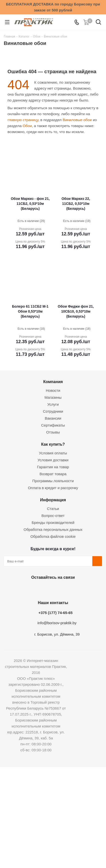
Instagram (52, 589)
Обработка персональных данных (53, 529)
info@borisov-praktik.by (57, 623)
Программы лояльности (53, 481)
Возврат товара (53, 474)
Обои (27, 126)
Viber (77, 589)
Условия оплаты (53, 453)
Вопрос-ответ (53, 516)
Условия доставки (53, 460)
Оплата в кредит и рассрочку (53, 488)
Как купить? (53, 444)
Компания (53, 382)
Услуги (53, 404)
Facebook (39, 589)
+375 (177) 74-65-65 (55, 613)
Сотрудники (53, 411)
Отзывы (53, 432)
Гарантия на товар (53, 467)
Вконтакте (27, 589)
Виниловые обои (77, 120)
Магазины (53, 397)
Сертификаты (53, 425)
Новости (53, 390)
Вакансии (53, 418)
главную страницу (23, 120)
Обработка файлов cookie (53, 536)
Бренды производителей (53, 523)
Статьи (53, 509)
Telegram (64, 589)
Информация (53, 500)
